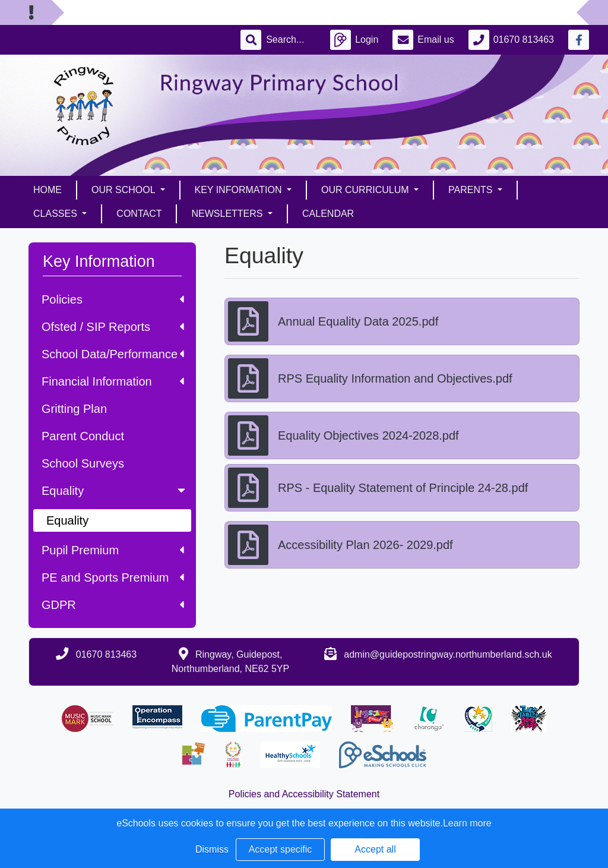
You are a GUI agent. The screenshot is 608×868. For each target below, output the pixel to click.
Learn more (467, 823)
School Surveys (83, 463)
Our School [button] (124, 190)
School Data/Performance (113, 354)
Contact (139, 214)
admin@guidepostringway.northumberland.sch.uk (448, 654)
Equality (115, 491)
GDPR (113, 605)
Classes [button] (56, 214)
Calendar (328, 214)
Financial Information (113, 381)
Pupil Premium (113, 550)
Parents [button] (472, 190)
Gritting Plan (74, 409)
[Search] (291, 40)
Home (47, 190)
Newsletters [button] (228, 214)
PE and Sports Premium (113, 577)
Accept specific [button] (281, 849)
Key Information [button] (240, 190)
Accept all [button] (375, 849)
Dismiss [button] (212, 849)
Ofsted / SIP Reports (113, 327)
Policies (113, 299)
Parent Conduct (83, 436)
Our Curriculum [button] (366, 190)
